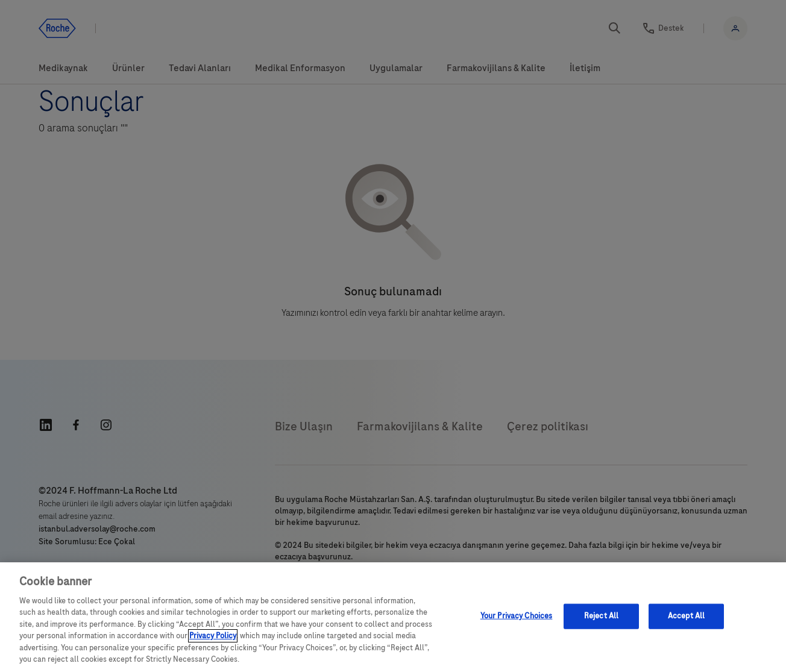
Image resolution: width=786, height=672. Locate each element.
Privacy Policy (213, 636)
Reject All (601, 616)
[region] (393, 617)
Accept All (686, 616)
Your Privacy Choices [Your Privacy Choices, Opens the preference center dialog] (517, 616)
